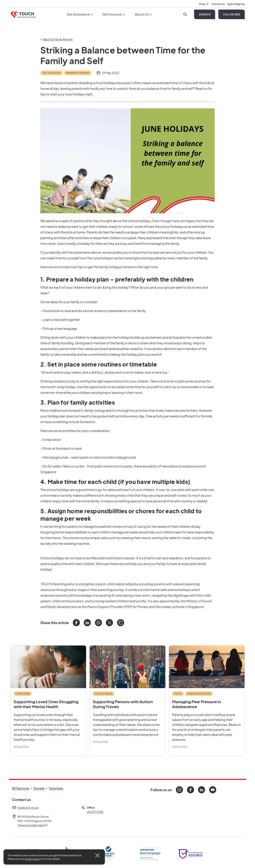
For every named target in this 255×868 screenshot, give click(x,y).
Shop (204, 4)
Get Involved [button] (114, 14)
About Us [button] (143, 14)
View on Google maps (33, 825)
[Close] (97, 855)
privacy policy (33, 859)
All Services (21, 788)
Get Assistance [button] (80, 14)
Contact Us (218, 4)
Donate (205, 14)
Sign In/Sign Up (236, 4)
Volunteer (232, 14)
